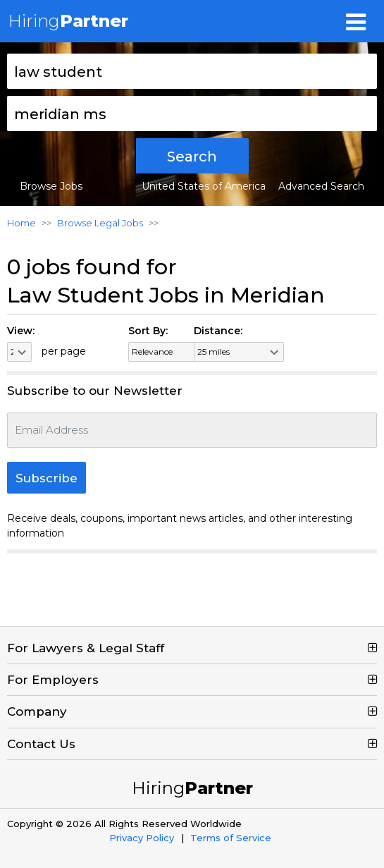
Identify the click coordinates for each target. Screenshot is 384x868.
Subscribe (47, 478)
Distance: (218, 331)
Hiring (68, 21)
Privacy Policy (142, 838)
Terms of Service (231, 838)
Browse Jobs (51, 186)
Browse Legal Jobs (100, 223)
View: (21, 331)
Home (21, 223)
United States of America (204, 186)
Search (192, 157)
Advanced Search (321, 186)
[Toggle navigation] (356, 21)
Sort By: (148, 331)
